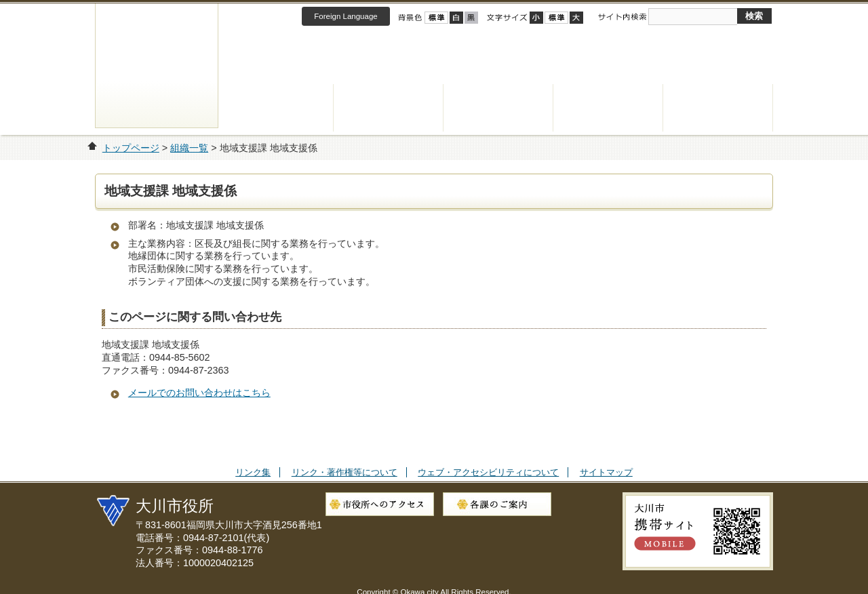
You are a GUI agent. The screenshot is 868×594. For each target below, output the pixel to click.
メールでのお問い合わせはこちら (199, 393)
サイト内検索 (622, 17)
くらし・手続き (279, 108)
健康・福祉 (389, 108)
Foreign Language (346, 16)
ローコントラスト (471, 18)
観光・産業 (608, 108)
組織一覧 (189, 148)
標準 (556, 18)
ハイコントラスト (456, 18)
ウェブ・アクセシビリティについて (488, 472)
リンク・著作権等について (344, 472)
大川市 (157, 65)
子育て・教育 (498, 108)
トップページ (131, 148)
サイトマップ (606, 472)
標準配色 (436, 18)
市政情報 (718, 108)
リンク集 (253, 472)
